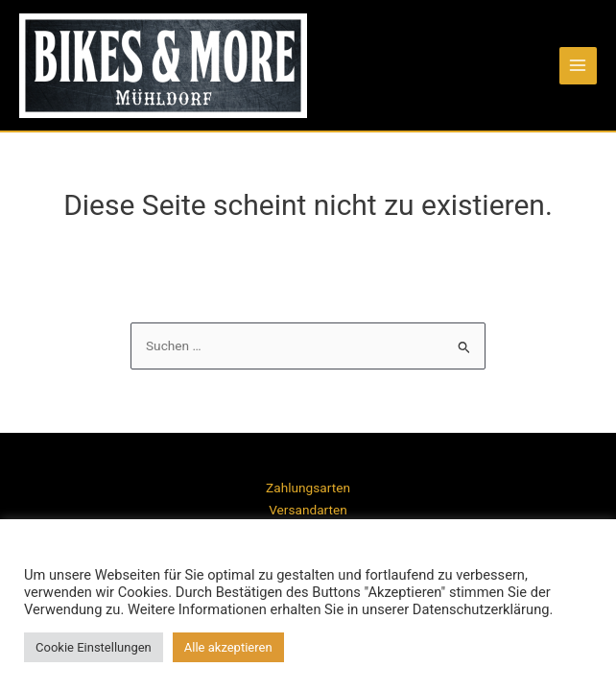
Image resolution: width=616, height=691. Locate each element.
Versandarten (308, 510)
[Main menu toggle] (578, 66)
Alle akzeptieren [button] (228, 647)
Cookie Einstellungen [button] (94, 647)
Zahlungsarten (308, 488)
